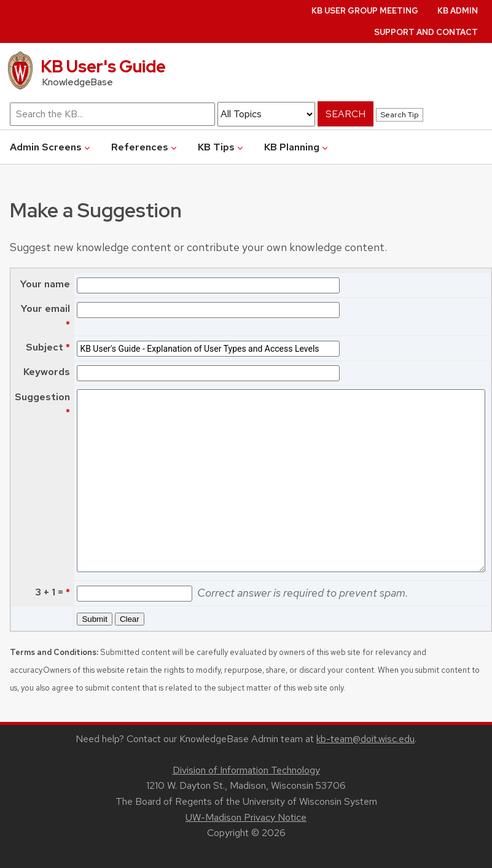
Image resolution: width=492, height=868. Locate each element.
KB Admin (458, 11)
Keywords (47, 372)
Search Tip (400, 114)
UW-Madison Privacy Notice (246, 817)
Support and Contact (426, 32)
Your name (45, 284)
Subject (45, 347)
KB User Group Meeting (365, 11)
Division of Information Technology (246, 770)
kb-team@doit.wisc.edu (365, 739)
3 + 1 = (48, 592)
